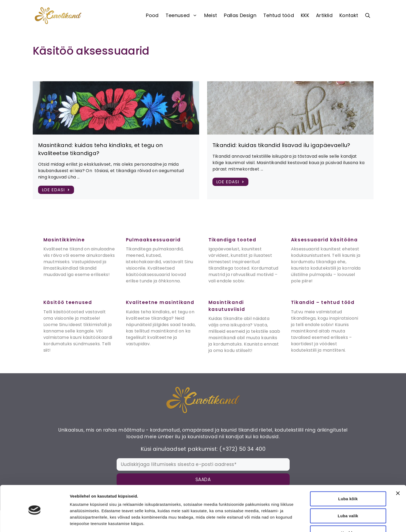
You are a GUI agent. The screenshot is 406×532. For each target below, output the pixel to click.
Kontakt (349, 15)
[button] (368, 15)
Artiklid (324, 15)
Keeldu (348, 513)
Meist (211, 15)
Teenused (183, 15)
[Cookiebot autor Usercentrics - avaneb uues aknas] (34, 522)
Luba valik (348, 496)
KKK (305, 15)
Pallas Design (240, 15)
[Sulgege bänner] (398, 474)
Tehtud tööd (279, 15)
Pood (152, 15)
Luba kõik (348, 479)
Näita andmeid (275, 521)
